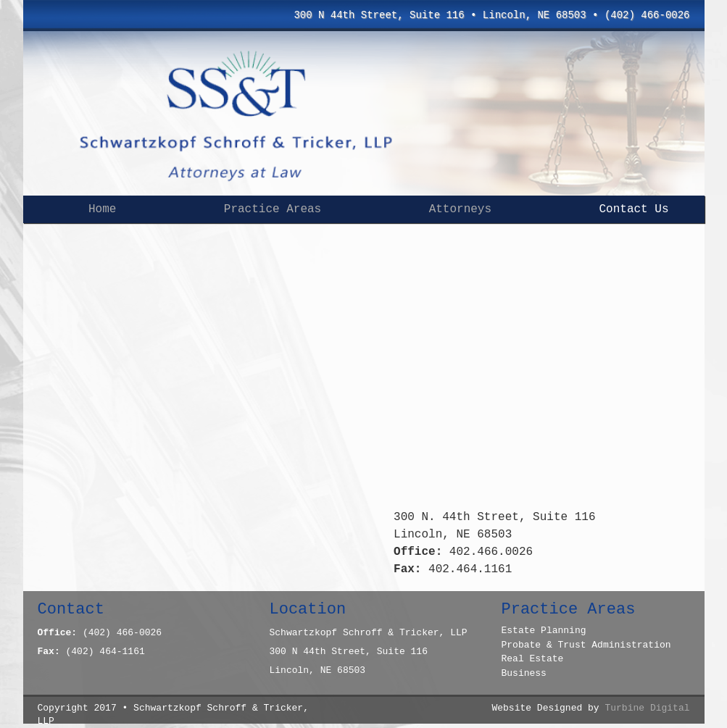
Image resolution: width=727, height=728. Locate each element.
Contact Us (634, 209)
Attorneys (460, 209)
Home (102, 209)
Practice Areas (273, 209)
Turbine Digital (647, 708)
